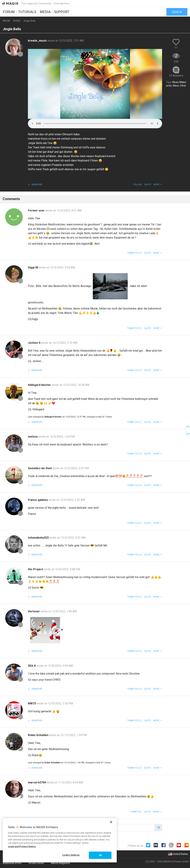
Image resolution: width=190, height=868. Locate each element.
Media (45, 12)
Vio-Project (36, 569)
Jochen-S (35, 343)
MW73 (32, 703)
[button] (158, 185)
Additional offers (12, 863)
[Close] (111, 822)
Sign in (177, 12)
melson (33, 437)
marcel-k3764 (37, 782)
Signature (37, 185)
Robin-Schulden (38, 735)
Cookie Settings (71, 855)
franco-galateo (38, 500)
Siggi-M (33, 267)
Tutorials (27, 12)
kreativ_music (38, 41)
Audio (17, 21)
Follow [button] (138, 185)
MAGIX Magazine (60, 863)
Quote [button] (148, 185)
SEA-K (32, 666)
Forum (9, 12)
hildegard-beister (40, 385)
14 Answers (176, 76)
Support (62, 12)
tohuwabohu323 (39, 538)
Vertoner (34, 611)
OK (100, 855)
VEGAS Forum (36, 863)
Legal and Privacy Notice (22, 846)
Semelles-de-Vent (40, 468)
